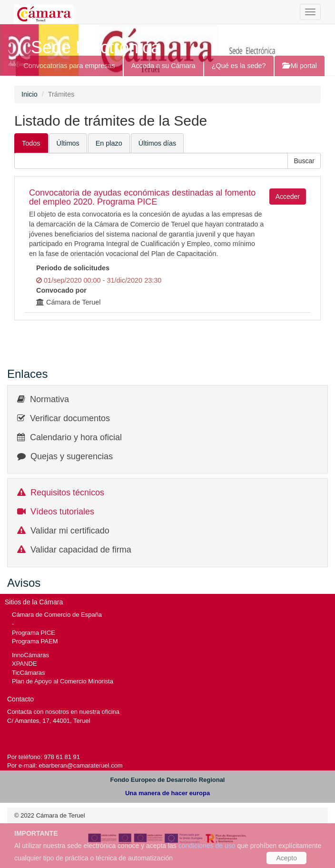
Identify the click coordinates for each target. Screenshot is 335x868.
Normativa (49, 399)
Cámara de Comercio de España (57, 615)
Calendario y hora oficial (76, 437)
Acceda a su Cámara (163, 66)
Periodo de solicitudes (73, 268)
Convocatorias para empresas (69, 66)
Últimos (68, 143)
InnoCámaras (30, 655)
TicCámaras (29, 673)
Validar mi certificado (70, 531)
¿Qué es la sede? (239, 66)
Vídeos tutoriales (62, 512)
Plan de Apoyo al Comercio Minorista (63, 681)
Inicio (30, 94)
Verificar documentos (70, 418)
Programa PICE (34, 633)
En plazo (109, 143)
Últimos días (157, 143)
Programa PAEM (35, 641)
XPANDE (24, 664)
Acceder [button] (288, 197)
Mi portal (300, 66)
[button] (304, 161)
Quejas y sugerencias (72, 456)
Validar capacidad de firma (81, 550)
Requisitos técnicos (67, 493)
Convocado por (61, 290)
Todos (31, 143)
